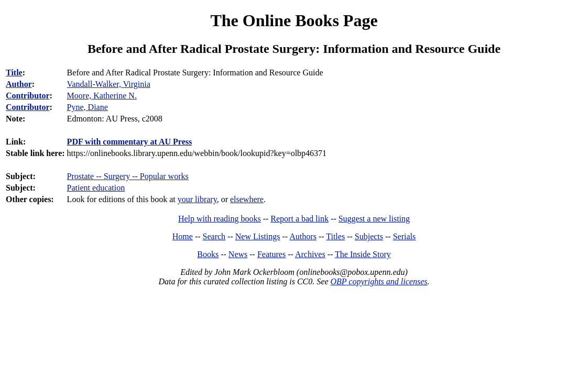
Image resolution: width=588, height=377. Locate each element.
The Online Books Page (294, 20)
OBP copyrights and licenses (379, 281)
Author (19, 84)
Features (271, 254)
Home (183, 236)
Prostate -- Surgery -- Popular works (128, 176)
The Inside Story (363, 254)
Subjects (369, 236)
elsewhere (247, 199)
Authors (303, 236)
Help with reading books (220, 219)
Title (14, 73)
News (238, 254)
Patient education (96, 188)
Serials (405, 236)
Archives (310, 254)
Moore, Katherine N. (102, 96)
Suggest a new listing (374, 219)
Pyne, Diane (88, 107)
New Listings (258, 236)
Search (214, 236)
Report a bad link (300, 219)
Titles (335, 236)
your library (197, 199)
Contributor (28, 96)
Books (208, 254)
